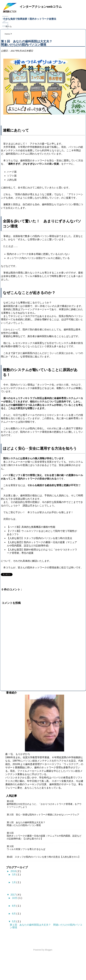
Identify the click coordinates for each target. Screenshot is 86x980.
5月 (14, 921)
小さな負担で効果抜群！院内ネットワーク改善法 (30, 19)
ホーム (9, 26)
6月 (14, 914)
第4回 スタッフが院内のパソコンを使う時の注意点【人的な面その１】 (44, 857)
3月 (14, 875)
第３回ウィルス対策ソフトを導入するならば (26, 848)
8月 (14, 906)
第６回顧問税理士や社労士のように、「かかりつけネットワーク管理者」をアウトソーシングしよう (44, 804)
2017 (14, 895)
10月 (15, 898)
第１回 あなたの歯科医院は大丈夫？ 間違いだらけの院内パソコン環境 (27, 824)
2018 (14, 871)
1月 (14, 882)
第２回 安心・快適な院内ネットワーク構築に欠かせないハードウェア (43, 815)
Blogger (49, 950)
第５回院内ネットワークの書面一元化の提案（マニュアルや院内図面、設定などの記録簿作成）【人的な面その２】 (44, 836)
